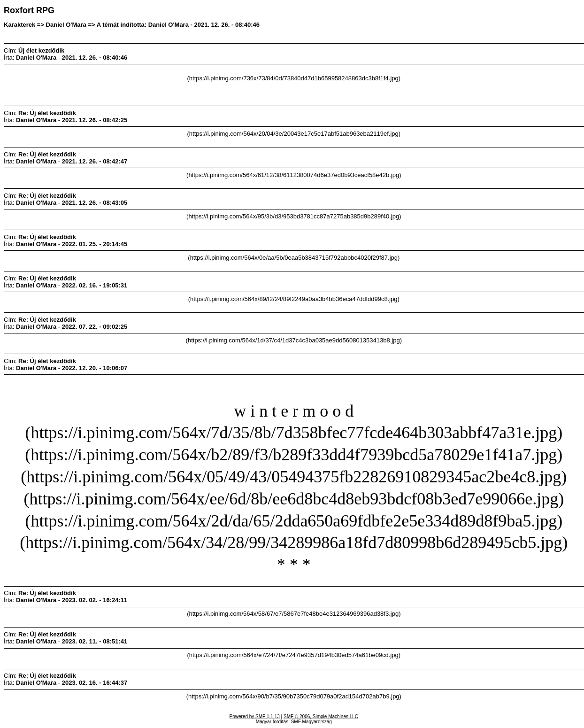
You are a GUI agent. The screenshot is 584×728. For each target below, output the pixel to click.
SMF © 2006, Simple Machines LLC (321, 716)
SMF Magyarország (311, 722)
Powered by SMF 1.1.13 (255, 716)
